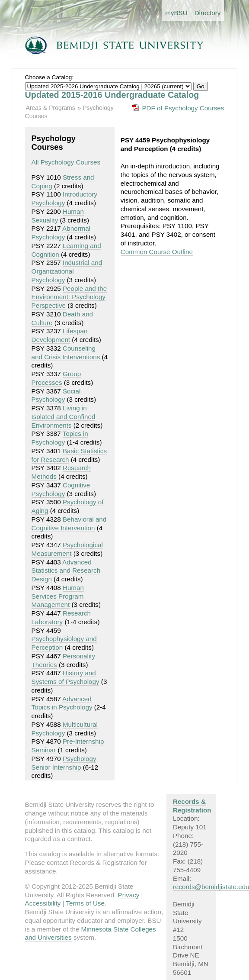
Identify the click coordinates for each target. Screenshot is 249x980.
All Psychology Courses (66, 162)
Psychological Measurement (67, 549)
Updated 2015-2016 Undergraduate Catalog (112, 95)
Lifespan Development (60, 335)
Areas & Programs (51, 108)
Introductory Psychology (65, 198)
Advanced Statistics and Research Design (66, 571)
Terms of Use (85, 903)
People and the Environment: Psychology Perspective (69, 297)
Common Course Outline (157, 252)
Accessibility (43, 903)
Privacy (129, 895)
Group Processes (56, 378)
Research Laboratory (61, 617)
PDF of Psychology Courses (183, 108)
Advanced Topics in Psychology (62, 703)
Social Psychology (56, 395)
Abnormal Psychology (61, 233)
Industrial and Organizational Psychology (67, 271)
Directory (208, 13)
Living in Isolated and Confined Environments (64, 417)
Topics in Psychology (60, 438)
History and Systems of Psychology (65, 677)
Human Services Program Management (58, 596)
